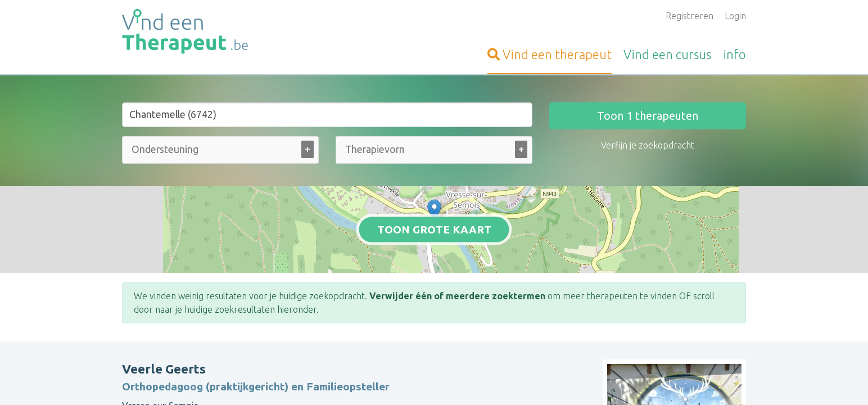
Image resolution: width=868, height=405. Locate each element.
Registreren (690, 16)
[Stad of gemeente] (327, 115)
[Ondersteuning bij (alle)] (166, 149)
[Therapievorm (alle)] (374, 149)
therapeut (550, 54)
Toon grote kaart (434, 229)
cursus (667, 54)
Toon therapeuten (648, 116)
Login (735, 16)
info (734, 54)
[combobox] (220, 152)
